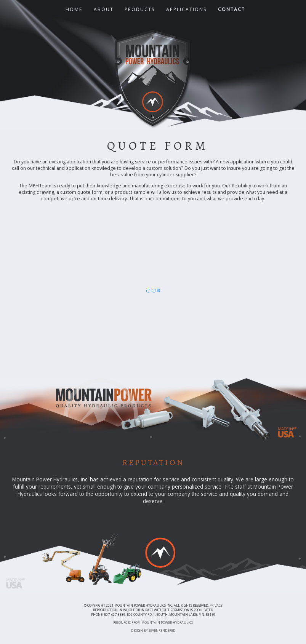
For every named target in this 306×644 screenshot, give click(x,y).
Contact (232, 9)
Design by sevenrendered (153, 631)
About (104, 9)
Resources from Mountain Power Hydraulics (153, 623)
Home (74, 9)
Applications (187, 9)
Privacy (216, 606)
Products (140, 9)
